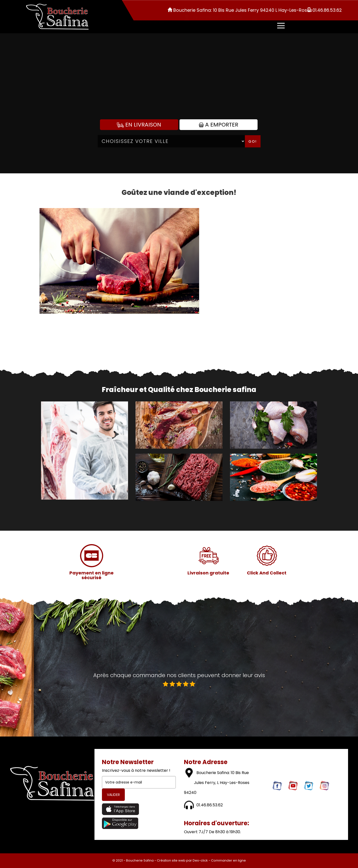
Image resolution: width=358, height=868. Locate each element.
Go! (253, 141)
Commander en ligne (228, 860)
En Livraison (139, 125)
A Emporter (219, 125)
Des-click (200, 860)
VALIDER (113, 795)
